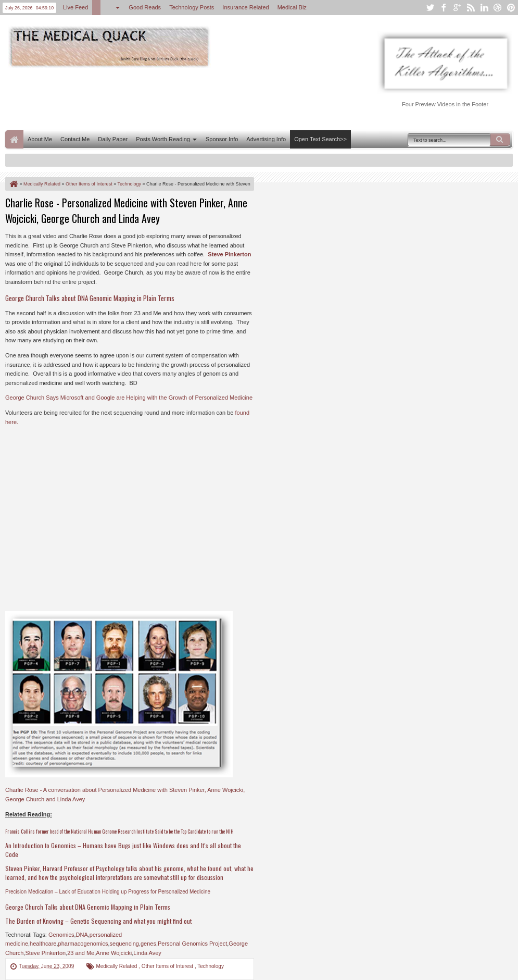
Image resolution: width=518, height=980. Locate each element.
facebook (444, 8)
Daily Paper (113, 139)
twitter (430, 8)
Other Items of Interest (168, 966)
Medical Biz (292, 7)
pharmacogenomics (83, 944)
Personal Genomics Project (192, 944)
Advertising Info (266, 139)
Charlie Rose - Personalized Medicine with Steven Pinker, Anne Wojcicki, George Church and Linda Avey (126, 210)
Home (14, 139)
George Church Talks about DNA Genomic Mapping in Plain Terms (88, 907)
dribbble (498, 8)
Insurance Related (245, 7)
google (457, 8)
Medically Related (117, 966)
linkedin (484, 8)
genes (148, 944)
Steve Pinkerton (229, 254)
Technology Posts (192, 7)
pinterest (511, 8)
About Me (40, 139)
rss (471, 8)
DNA (82, 935)
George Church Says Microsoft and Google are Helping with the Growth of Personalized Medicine (129, 398)
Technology (211, 966)
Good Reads (145, 7)
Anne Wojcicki (114, 953)
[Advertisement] (195, 98)
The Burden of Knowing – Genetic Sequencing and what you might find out (98, 921)
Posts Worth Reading (163, 139)
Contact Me (75, 139)
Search (500, 140)
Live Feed (75, 7)
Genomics (61, 935)
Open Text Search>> (320, 139)
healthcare (43, 944)
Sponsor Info (222, 139)
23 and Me (81, 953)
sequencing (124, 944)
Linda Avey (147, 953)
